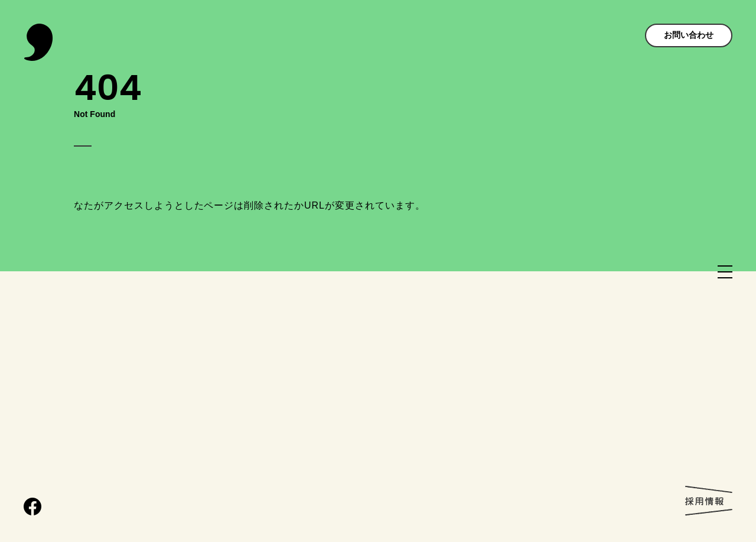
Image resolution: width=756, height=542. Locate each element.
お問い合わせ (689, 35)
